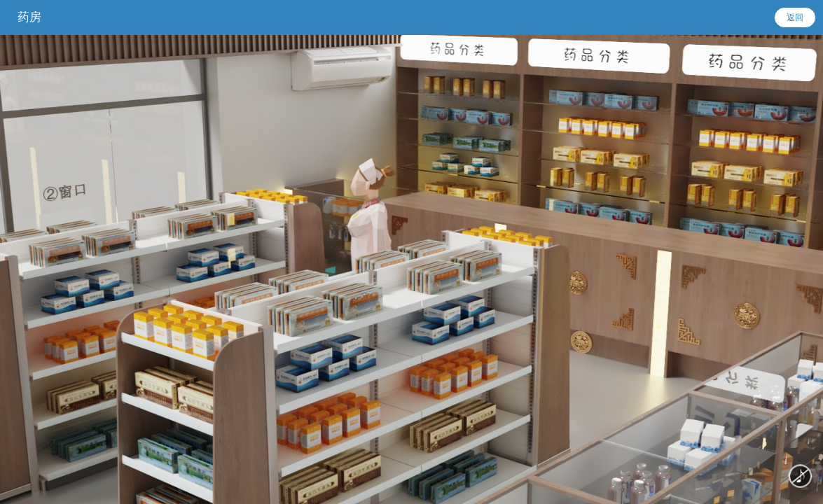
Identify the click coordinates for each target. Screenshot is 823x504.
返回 (795, 17)
